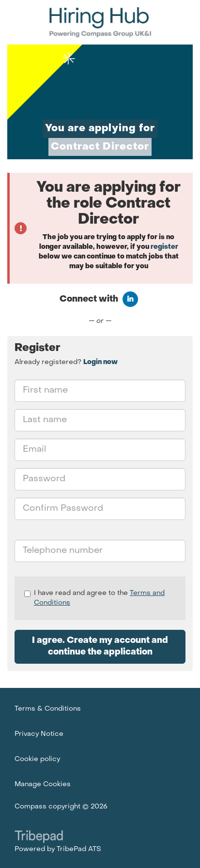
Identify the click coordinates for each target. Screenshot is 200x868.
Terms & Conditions (48, 709)
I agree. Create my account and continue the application (100, 647)
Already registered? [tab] (66, 362)
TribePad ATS (79, 849)
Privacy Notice (39, 734)
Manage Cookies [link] (43, 784)
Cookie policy (37, 759)
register (164, 247)
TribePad (39, 838)
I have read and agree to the (94, 598)
